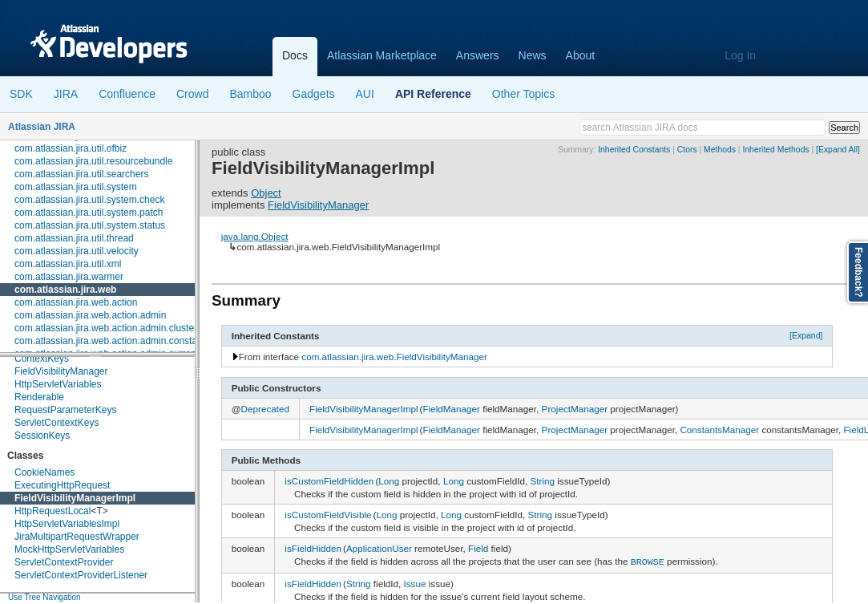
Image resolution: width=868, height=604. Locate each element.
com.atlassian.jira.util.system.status (90, 225)
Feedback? (858, 272)
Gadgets (314, 94)
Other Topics (523, 94)
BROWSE (648, 561)
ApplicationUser (379, 548)
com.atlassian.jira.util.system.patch (89, 213)
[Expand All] (838, 150)
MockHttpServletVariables (69, 549)
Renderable (39, 397)
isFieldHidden (313, 548)
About (581, 55)
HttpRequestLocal (52, 511)
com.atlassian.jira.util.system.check (89, 200)
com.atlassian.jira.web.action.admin (90, 315)
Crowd (192, 94)
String (542, 481)
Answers (478, 55)
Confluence (127, 94)
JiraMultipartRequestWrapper (77, 537)
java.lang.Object (255, 236)
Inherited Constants (634, 150)
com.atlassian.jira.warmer (69, 277)
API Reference (433, 94)
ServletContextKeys (57, 423)
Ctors (687, 150)
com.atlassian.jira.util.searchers (81, 174)
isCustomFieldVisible (328, 515)
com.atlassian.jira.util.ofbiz (71, 148)
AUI (365, 94)
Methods (720, 150)
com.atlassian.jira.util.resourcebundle (93, 161)
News (533, 55)
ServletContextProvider (64, 562)
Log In (740, 55)
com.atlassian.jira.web (65, 290)
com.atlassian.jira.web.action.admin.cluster (106, 328)
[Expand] (806, 335)
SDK (21, 94)
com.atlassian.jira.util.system (76, 187)
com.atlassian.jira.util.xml (68, 264)
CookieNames (44, 472)
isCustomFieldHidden (329, 481)
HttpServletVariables (58, 384)
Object (266, 193)
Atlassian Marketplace (382, 55)
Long (389, 481)
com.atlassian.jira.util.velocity (77, 251)
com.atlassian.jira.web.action (76, 302)
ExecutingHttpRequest (62, 485)
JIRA (66, 94)
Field (478, 548)
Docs (295, 55)
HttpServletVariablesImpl (67, 524)
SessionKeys (42, 436)
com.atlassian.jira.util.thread (74, 238)
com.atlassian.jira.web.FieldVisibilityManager (394, 357)
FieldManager (451, 409)
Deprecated (265, 409)
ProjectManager (575, 409)
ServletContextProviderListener (81, 575)
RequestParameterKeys (65, 410)
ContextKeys (42, 359)
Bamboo (250, 94)
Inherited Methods (775, 150)
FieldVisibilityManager (61, 371)
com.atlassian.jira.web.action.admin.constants (112, 341)
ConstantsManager (719, 430)
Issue (415, 582)
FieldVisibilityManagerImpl (75, 498)
